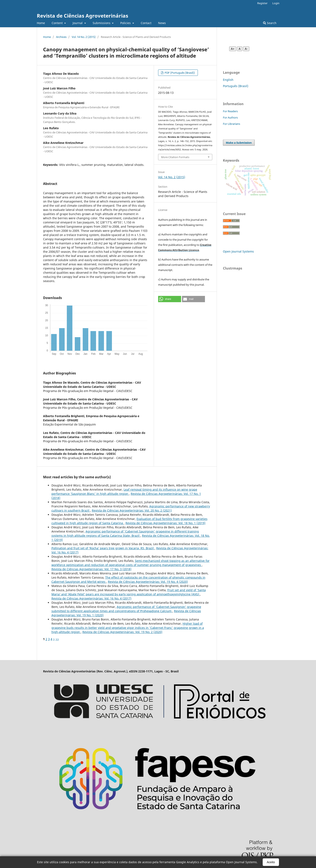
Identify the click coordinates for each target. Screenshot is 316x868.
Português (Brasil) (236, 86)
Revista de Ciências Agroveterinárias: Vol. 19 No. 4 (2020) (148, 582)
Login (276, 3)
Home (41, 23)
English (228, 80)
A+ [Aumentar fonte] (233, 49)
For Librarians (232, 124)
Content (58, 23)
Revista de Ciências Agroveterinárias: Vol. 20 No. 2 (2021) (132, 510)
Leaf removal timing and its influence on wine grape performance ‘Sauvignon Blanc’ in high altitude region (124, 492)
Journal (78, 23)
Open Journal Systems (238, 251)
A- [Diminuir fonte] (246, 49)
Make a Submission (239, 143)
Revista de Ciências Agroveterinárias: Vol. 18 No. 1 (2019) (165, 523)
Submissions (102, 23)
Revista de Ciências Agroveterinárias (83, 16)
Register (262, 3)
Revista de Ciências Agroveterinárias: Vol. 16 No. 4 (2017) (91, 598)
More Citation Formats (175, 157)
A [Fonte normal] (240, 49)
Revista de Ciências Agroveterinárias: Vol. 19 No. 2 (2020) (122, 632)
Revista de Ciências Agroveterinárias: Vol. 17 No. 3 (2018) (91, 569)
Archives (61, 37)
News (162, 23)
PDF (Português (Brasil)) (179, 73)
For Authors (230, 117)
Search (270, 23)
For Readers (230, 111)
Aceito (271, 862)
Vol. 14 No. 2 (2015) (84, 37)
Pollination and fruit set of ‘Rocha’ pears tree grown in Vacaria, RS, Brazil (103, 548)
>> (57, 639)
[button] (170, 299)
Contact (146, 23)
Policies (126, 23)
